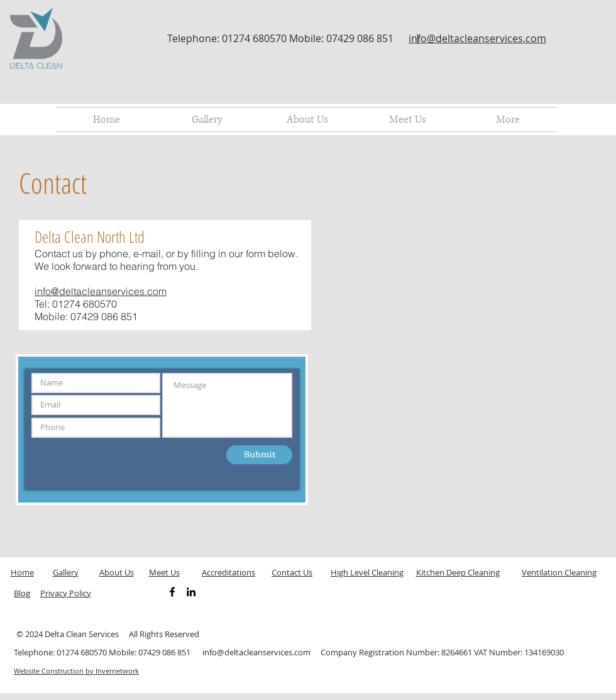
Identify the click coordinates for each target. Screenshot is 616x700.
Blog (22, 593)
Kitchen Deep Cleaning (458, 572)
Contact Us (292, 572)
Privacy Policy (66, 593)
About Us (117, 572)
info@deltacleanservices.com (477, 38)
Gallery (66, 572)
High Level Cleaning (367, 572)
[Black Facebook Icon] (172, 592)
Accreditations (228, 572)
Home (22, 572)
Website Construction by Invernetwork (76, 671)
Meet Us (164, 572)
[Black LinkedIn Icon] (191, 592)
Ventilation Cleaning (559, 572)
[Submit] (259, 455)
